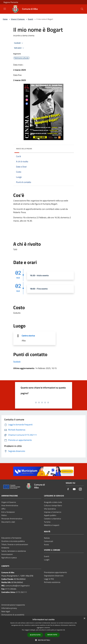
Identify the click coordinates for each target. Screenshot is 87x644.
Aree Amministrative (10, 505)
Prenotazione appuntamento (55, 572)
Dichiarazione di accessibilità (13, 615)
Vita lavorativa (50, 509)
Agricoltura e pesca (9, 558)
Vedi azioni (19, 48)
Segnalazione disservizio (54, 576)
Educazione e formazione (11, 538)
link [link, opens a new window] (64, 630)
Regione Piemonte (11, 2)
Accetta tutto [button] (35, 635)
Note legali (6, 611)
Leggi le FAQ (49, 579)
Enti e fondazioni (8, 512)
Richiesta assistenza (52, 582)
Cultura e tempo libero (53, 505)
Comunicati (49, 541)
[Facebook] (68, 489)
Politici (4, 515)
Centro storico (28, 336)
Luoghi (47, 560)
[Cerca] (82, 9)
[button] (43, 640)
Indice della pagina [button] (24, 149)
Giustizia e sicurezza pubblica (13, 541)
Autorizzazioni (7, 554)
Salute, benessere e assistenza (14, 551)
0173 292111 (21, 592)
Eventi (31, 19)
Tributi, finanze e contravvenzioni (15, 544)
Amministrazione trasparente (13, 605)
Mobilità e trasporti (52, 525)
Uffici (3, 509)
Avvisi (46, 545)
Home (5, 19)
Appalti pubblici (50, 515)
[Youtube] (74, 489)
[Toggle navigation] (5, 9)
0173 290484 (11, 589)
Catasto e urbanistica (52, 519)
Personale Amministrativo (12, 519)
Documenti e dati (8, 522)
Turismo (47, 522)
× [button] (84, 618)
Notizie (47, 538)
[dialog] (43, 630)
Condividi (19, 43)
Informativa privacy (9, 608)
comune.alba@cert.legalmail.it (18, 586)
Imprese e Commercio (53, 512)
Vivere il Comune (18, 19)
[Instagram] (80, 489)
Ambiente (5, 548)
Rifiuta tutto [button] (52, 635)
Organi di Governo (9, 502)
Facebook (17, 361)
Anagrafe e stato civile (53, 502)
